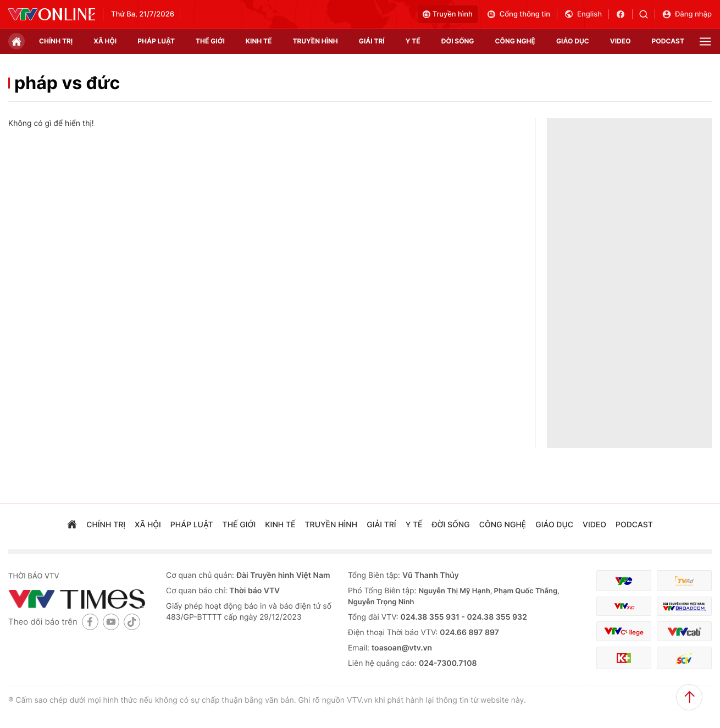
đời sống (458, 41)
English (583, 14)
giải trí (372, 41)
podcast (668, 41)
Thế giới (210, 41)
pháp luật (156, 41)
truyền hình (315, 41)
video (621, 41)
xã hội (105, 41)
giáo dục (573, 41)
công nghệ (515, 41)
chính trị (56, 41)
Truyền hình (448, 14)
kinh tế (259, 41)
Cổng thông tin (518, 14)
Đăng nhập (687, 14)
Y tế (413, 41)
